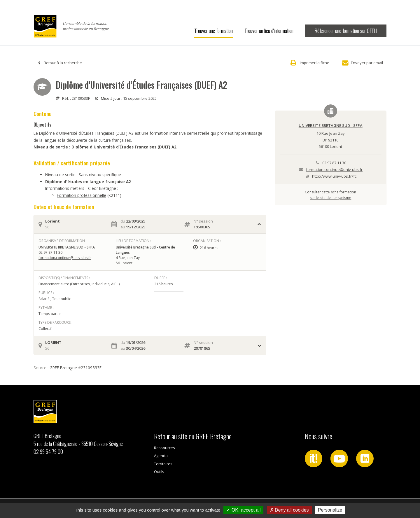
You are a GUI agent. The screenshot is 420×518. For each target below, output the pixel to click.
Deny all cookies (289, 510)
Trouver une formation (213, 31)
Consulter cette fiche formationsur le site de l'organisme (330, 195)
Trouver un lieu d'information (269, 31)
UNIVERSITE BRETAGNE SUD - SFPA (331, 125)
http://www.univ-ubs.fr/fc (334, 176)
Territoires (163, 464)
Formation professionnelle (82, 195)
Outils (159, 472)
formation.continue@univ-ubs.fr (65, 258)
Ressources (164, 448)
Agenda (161, 456)
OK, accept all (243, 510)
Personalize (330, 510)
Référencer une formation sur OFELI (346, 31)
